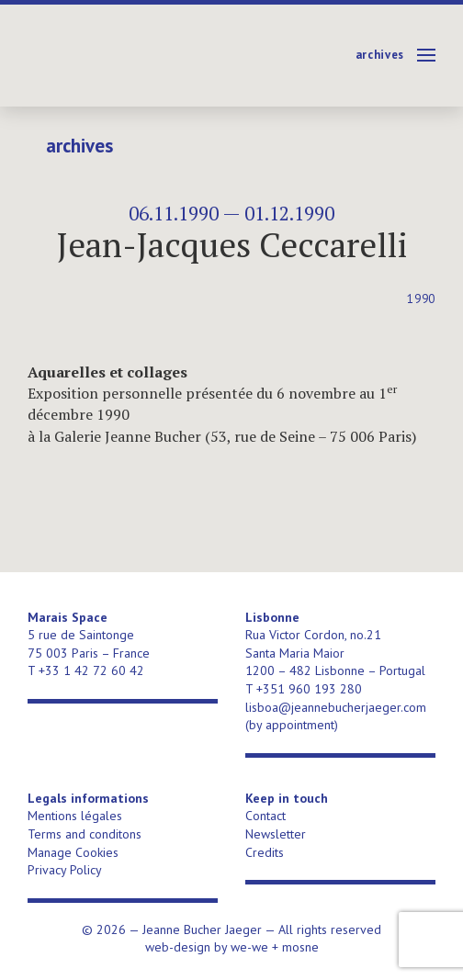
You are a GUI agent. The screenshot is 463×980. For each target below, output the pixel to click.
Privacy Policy (65, 870)
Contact (265, 816)
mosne (300, 947)
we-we (249, 947)
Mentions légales (75, 816)
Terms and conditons (85, 834)
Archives (380, 55)
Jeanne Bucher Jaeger (169, 56)
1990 (421, 299)
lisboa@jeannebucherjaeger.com (336, 707)
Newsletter (276, 834)
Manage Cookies (73, 852)
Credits (265, 852)
